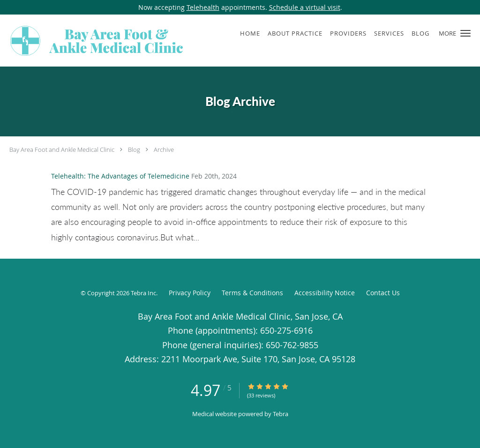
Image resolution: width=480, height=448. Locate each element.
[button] (465, 33)
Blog (134, 149)
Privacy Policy (190, 293)
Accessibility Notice (325, 293)
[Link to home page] (95, 41)
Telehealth (203, 7)
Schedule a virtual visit (305, 7)
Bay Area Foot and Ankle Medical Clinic (62, 149)
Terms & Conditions (252, 293)
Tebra (281, 414)
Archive (164, 149)
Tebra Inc (143, 293)
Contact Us (383, 293)
